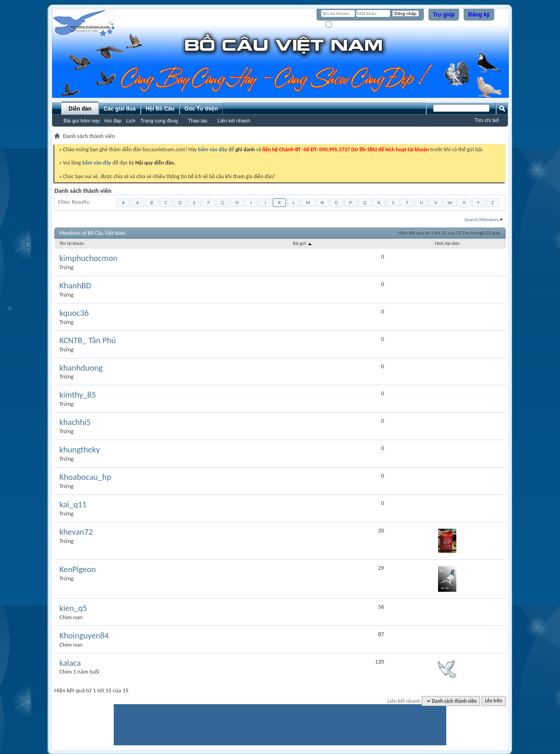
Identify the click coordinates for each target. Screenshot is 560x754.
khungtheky (80, 450)
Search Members (482, 220)
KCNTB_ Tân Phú (88, 340)
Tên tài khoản (72, 243)
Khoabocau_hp (85, 477)
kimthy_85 (78, 395)
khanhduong (81, 368)
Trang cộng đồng (159, 121)
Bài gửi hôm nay (82, 121)
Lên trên (494, 701)
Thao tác (198, 121)
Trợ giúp (444, 15)
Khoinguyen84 (84, 636)
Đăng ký (479, 15)
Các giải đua (120, 109)
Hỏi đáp (113, 121)
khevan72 (76, 532)
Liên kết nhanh (234, 121)
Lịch (131, 121)
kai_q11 (73, 504)
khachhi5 (75, 422)
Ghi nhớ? (339, 25)
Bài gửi (303, 243)
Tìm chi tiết (487, 120)
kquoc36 (74, 313)
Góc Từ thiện (201, 109)
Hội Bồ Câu (160, 109)
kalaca (70, 663)
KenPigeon (78, 569)
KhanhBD (75, 286)
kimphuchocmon (88, 258)
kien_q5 (73, 608)
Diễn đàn (80, 109)
